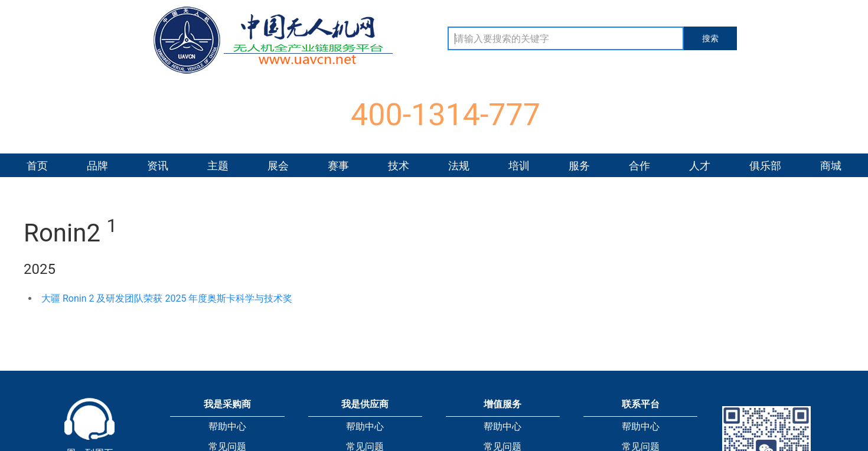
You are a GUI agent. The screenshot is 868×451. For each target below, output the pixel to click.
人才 (700, 166)
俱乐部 (765, 166)
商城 (831, 166)
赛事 (338, 166)
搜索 (710, 38)
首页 (37, 166)
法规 (459, 166)
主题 (218, 166)
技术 (399, 166)
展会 (278, 166)
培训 (519, 166)
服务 (579, 166)
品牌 (97, 166)
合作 (639, 166)
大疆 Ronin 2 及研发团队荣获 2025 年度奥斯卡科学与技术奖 (167, 298)
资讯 (158, 166)
